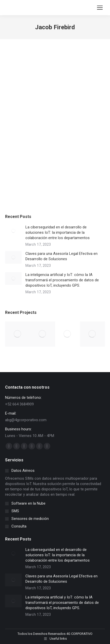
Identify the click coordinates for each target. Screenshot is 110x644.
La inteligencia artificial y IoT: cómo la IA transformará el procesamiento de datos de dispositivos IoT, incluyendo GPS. (62, 280)
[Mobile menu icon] (100, 8)
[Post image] (13, 231)
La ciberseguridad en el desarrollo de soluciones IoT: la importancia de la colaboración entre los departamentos (58, 232)
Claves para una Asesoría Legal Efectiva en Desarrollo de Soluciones (61, 256)
